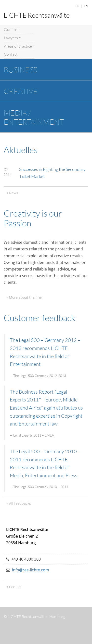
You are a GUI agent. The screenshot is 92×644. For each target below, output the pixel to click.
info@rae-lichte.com (31, 570)
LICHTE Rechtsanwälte (37, 15)
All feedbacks (20, 503)
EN (86, 6)
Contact (11, 54)
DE (78, 6)
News (14, 193)
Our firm (11, 29)
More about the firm (26, 297)
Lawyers (12, 38)
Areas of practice (19, 46)
